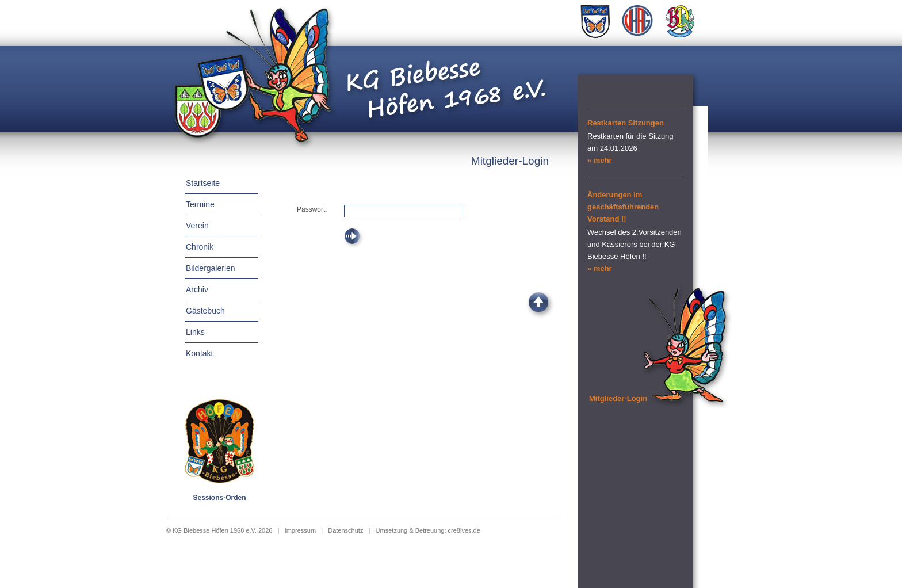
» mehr (600, 160)
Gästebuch (205, 311)
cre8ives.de (464, 530)
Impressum (300, 530)
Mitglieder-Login (618, 398)
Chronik (200, 247)
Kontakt (199, 353)
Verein (197, 226)
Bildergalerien (211, 268)
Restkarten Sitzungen (626, 123)
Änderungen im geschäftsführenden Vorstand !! (623, 207)
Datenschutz (345, 530)
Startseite (203, 183)
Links (195, 332)
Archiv (197, 289)
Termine (200, 204)
